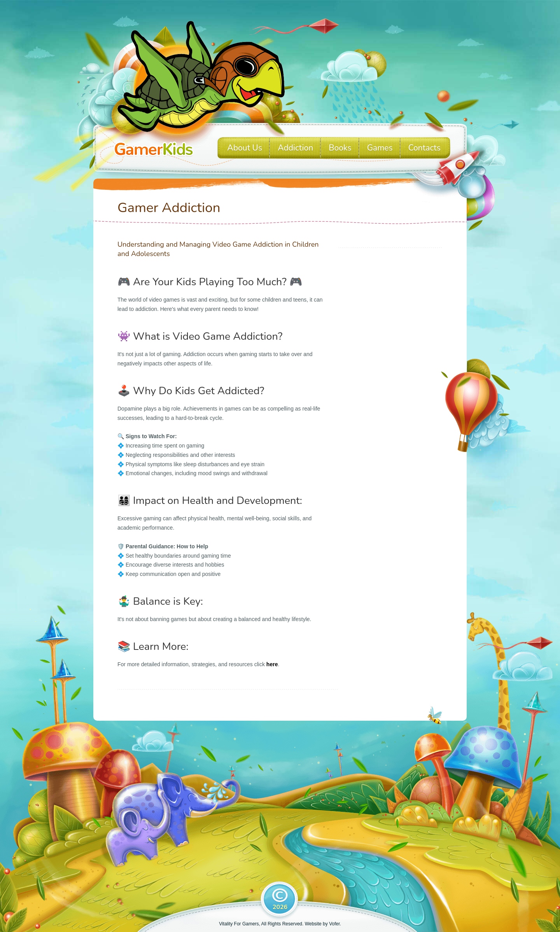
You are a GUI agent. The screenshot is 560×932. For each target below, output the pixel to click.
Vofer (334, 924)
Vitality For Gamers (239, 924)
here (272, 664)
